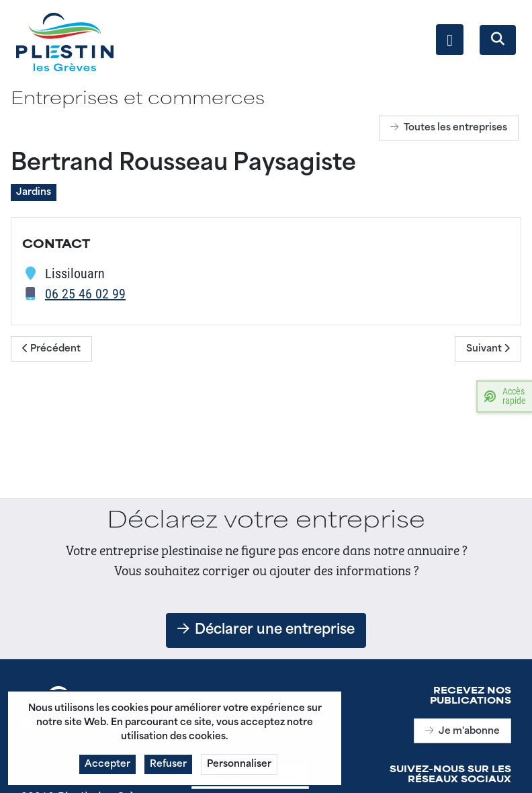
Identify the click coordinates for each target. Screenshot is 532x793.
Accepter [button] (107, 769)
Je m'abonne (462, 732)
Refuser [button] (168, 769)
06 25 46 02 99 (85, 293)
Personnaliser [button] (239, 769)
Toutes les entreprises (449, 128)
